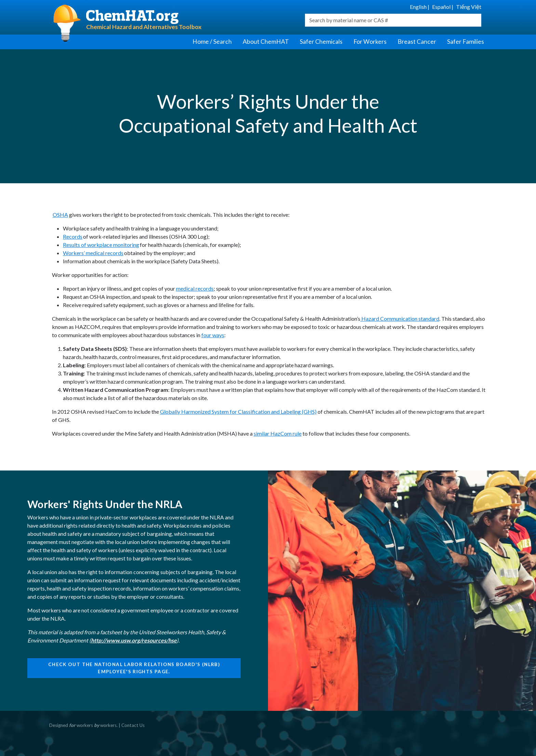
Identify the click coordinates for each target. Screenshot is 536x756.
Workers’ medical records (93, 253)
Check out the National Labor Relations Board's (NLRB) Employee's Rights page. (134, 668)
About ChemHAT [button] (266, 42)
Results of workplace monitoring (101, 245)
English (418, 7)
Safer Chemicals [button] (321, 42)
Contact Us (133, 725)
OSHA (60, 215)
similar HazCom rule (278, 433)
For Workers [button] (370, 42)
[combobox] (393, 20)
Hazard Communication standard (400, 319)
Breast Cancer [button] (417, 42)
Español (441, 7)
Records (73, 236)
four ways (213, 335)
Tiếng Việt (469, 7)
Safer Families (466, 42)
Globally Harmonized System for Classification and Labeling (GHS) (238, 412)
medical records (195, 288)
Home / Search (212, 42)
